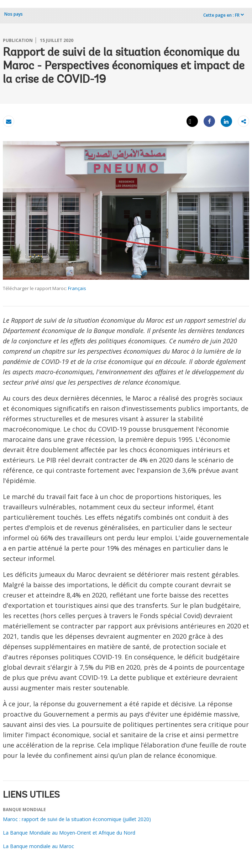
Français (77, 288)
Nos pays (14, 14)
